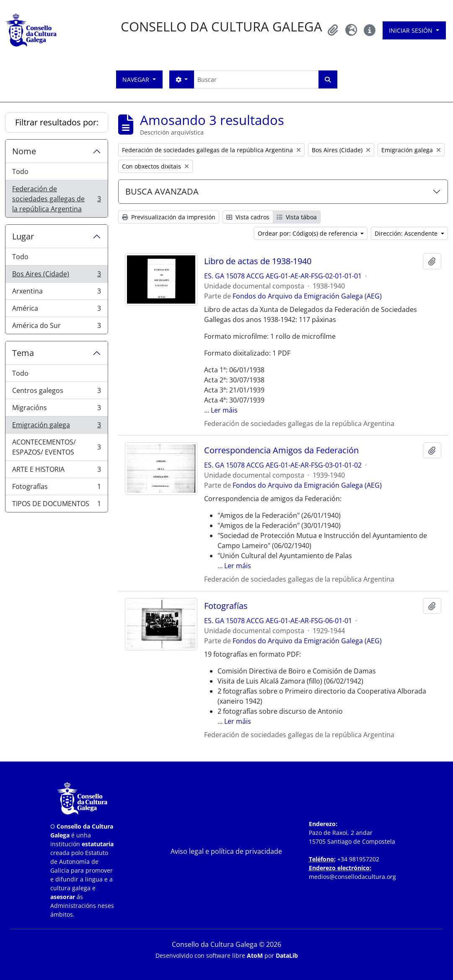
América (56, 310)
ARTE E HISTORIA (56, 471)
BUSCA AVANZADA (162, 191)
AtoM (255, 955)
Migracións (56, 409)
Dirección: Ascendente (407, 233)
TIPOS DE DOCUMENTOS (56, 505)
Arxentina (56, 293)
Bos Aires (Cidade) (56, 276)
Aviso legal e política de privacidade (226, 851)
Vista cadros (248, 217)
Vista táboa (297, 217)
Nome (24, 151)
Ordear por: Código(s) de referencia (308, 233)
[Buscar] (256, 79)
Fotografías (56, 488)
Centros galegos (56, 392)
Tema (23, 353)
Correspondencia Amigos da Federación (281, 450)
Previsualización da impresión (169, 217)
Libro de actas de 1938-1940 (258, 261)
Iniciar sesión (412, 30)
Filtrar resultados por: (57, 122)
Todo (20, 172)
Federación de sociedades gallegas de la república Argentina (56, 199)
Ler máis (224, 410)
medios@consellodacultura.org (352, 877)
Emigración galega (56, 427)
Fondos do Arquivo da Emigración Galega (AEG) (307, 296)
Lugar (23, 236)
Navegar (137, 79)
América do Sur (56, 327)
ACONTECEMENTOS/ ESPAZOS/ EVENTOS (56, 447)
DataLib (287, 955)
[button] (333, 30)
